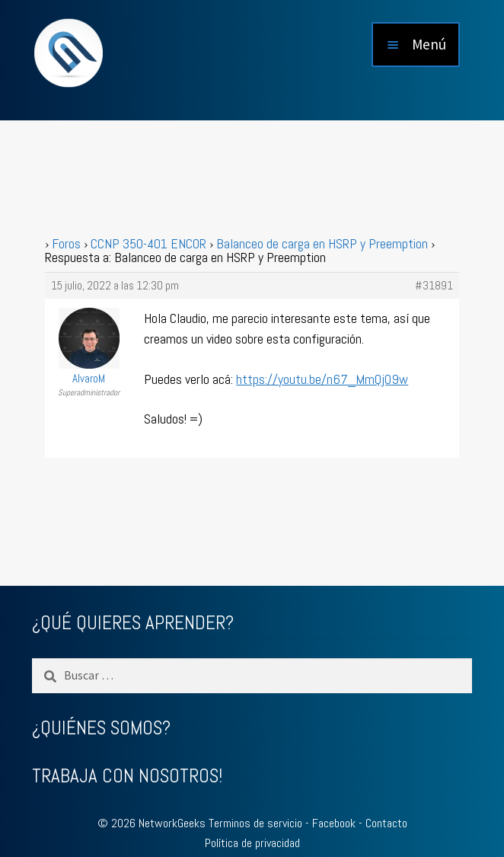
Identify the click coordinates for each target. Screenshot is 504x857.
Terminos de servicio (255, 823)
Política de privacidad (252, 843)
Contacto (386, 823)
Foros (66, 243)
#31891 (434, 286)
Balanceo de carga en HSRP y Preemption (322, 243)
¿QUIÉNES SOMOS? (101, 728)
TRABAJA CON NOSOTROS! (127, 776)
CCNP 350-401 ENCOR (148, 243)
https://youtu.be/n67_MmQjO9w (322, 379)
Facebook (334, 823)
